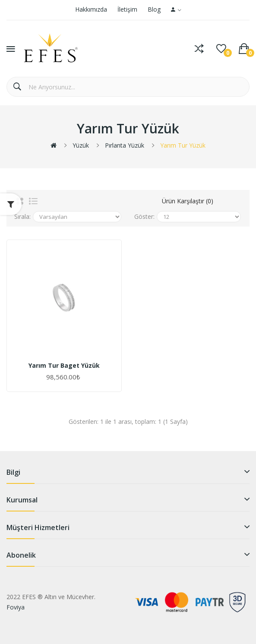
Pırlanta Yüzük (125, 145)
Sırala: (22, 216)
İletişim (127, 9)
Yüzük (81, 145)
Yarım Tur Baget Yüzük (64, 366)
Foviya (16, 607)
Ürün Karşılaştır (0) (188, 201)
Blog (154, 9)
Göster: (144, 216)
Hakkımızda (91, 9)
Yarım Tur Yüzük (183, 145)
